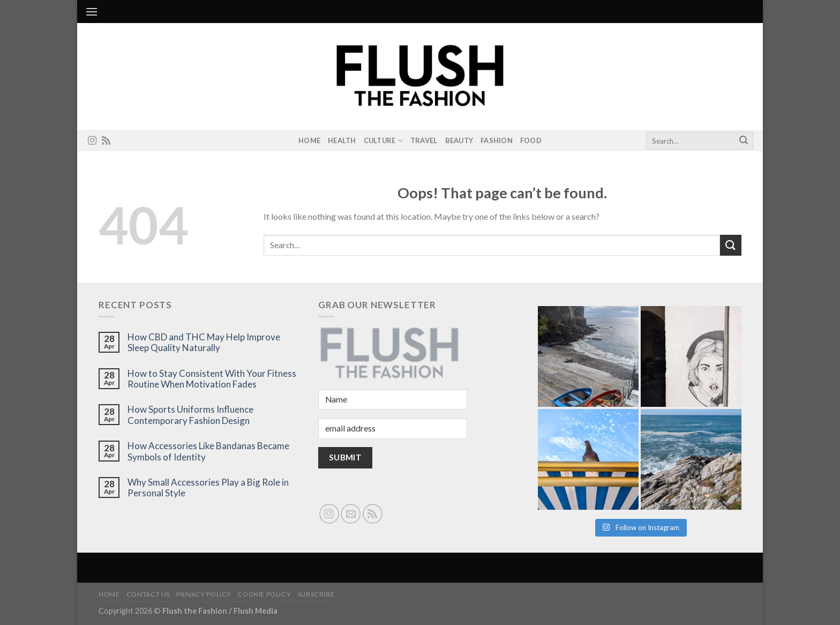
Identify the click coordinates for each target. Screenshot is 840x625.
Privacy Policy (204, 594)
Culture (383, 141)
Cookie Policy (264, 594)
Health (342, 140)
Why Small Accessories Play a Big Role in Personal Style (208, 488)
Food (531, 140)
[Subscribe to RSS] (106, 141)
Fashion (497, 140)
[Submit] (744, 141)
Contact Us (148, 594)
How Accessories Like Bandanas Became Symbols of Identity (208, 451)
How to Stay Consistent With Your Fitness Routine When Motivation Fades (212, 379)
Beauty (459, 140)
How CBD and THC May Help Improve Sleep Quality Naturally (204, 343)
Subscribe (316, 594)
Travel (424, 140)
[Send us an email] (351, 514)
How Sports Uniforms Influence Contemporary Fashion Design (190, 415)
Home (309, 140)
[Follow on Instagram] (92, 141)
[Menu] (92, 12)
